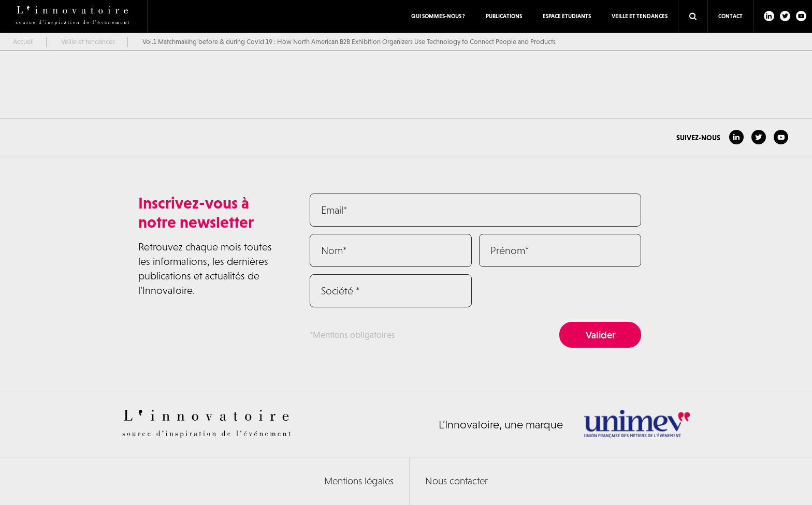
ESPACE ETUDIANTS (567, 16)
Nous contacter (456, 481)
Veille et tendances (640, 16)
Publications (504, 16)
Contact (730, 16)
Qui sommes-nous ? (438, 16)
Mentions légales (359, 481)
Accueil (23, 42)
